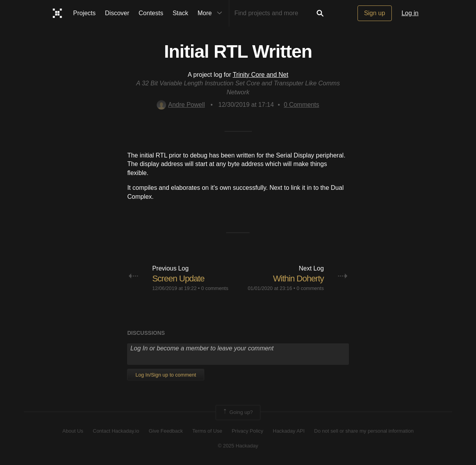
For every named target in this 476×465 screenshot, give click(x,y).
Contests (151, 13)
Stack (180, 13)
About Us (73, 431)
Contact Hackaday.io (116, 431)
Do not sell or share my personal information (364, 431)
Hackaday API (289, 431)
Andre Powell (181, 105)
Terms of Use (207, 431)
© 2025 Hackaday (238, 446)
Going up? (237, 412)
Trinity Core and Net (261, 75)
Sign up (375, 13)
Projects (85, 13)
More (212, 13)
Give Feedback (165, 431)
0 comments (215, 288)
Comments (302, 105)
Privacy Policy (247, 431)
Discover (117, 13)
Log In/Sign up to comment (165, 375)
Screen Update (178, 278)
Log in (410, 13)
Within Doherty (298, 278)
